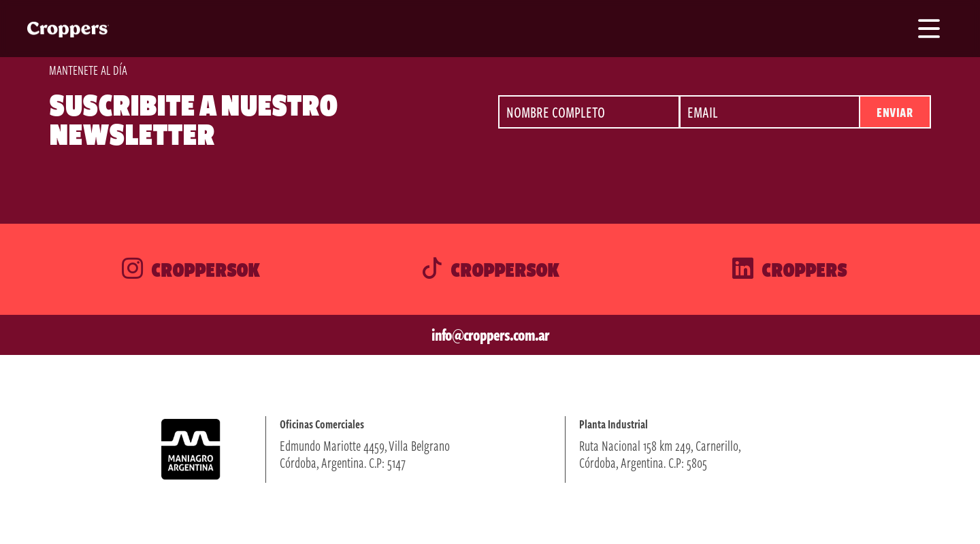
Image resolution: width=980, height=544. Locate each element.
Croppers (789, 269)
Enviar (895, 112)
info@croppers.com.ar (490, 335)
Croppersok (190, 269)
